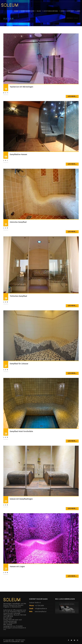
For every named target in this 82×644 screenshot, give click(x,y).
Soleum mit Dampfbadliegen (21, 499)
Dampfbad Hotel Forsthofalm (21, 431)
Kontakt (71, 11)
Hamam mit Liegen (17, 566)
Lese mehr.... (72, 96)
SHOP (63, 11)
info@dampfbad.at (41, 609)
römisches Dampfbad (18, 222)
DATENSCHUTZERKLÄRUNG (12, 642)
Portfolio (70, 18)
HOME (16, 11)
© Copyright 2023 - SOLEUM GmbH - (15, 640)
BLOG (39, 11)
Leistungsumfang (51, 11)
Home (64, 18)
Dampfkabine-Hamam (18, 154)
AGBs (79, 11)
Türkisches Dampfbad (18, 296)
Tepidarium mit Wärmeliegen (21, 87)
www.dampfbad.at (41, 612)
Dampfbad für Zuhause (19, 364)
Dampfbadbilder (28, 11)
